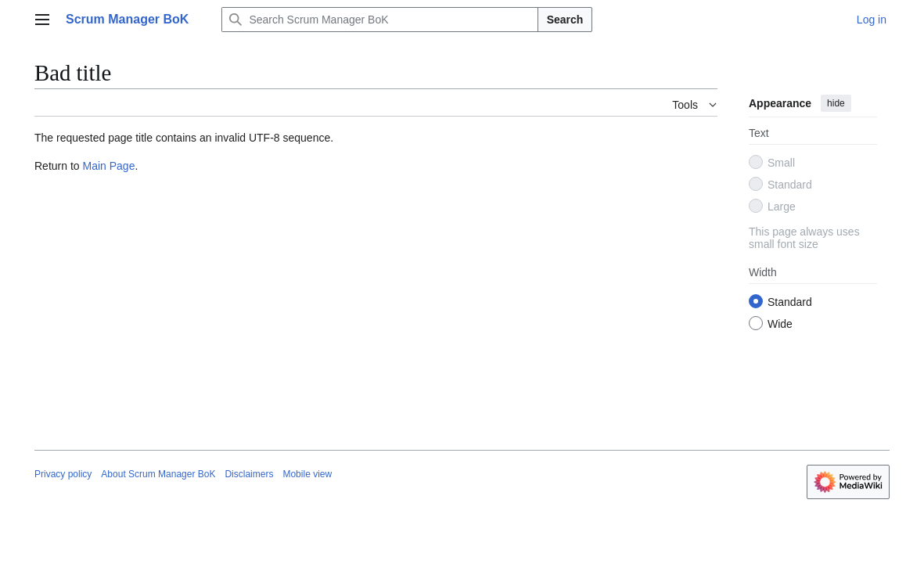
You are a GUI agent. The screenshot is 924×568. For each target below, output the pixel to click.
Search (565, 20)
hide (836, 103)
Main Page (108, 166)
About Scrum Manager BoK (158, 474)
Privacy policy (63, 474)
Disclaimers (249, 474)
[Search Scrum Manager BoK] (379, 20)
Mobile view (307, 474)
